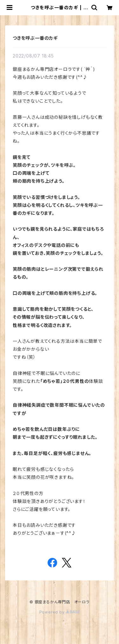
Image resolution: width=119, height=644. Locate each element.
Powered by (60, 612)
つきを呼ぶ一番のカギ (35, 38)
